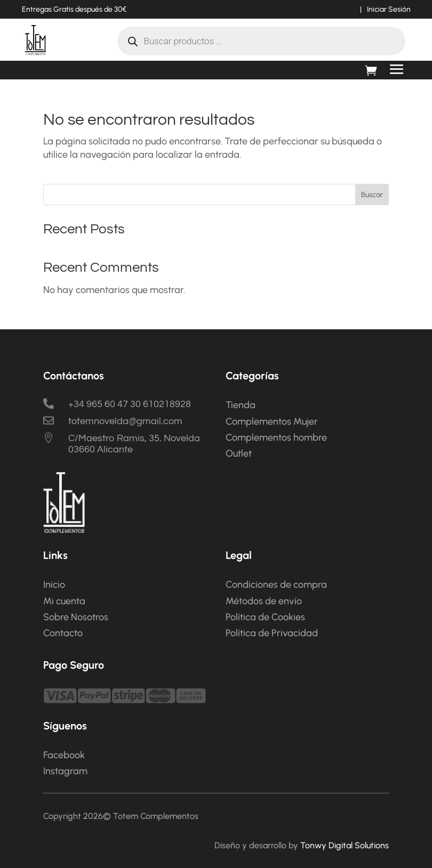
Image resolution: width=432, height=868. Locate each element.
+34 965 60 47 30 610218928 (130, 404)
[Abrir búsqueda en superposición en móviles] (261, 41)
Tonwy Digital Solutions (345, 845)
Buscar (372, 195)
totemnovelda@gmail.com (125, 421)
